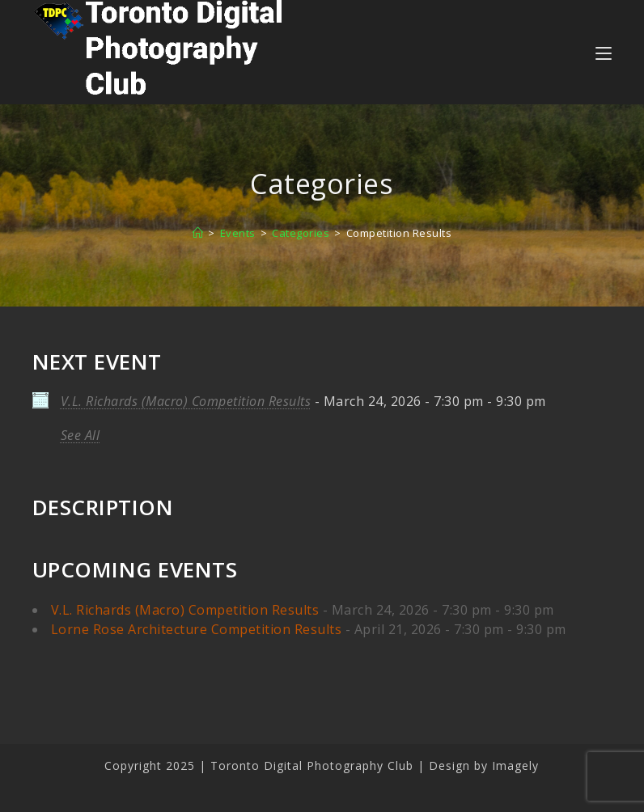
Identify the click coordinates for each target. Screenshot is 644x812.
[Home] (198, 233)
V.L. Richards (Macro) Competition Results (186, 401)
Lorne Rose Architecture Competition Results (197, 629)
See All (80, 435)
